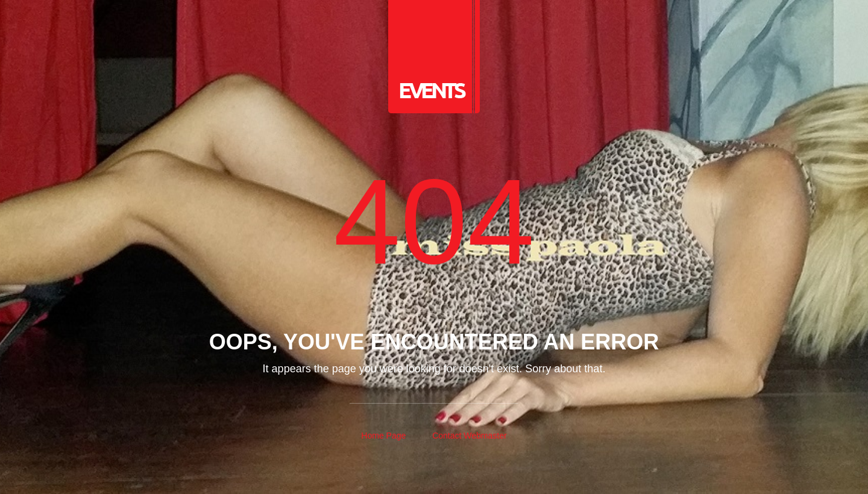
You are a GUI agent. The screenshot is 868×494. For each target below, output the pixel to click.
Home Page (383, 436)
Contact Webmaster (469, 436)
